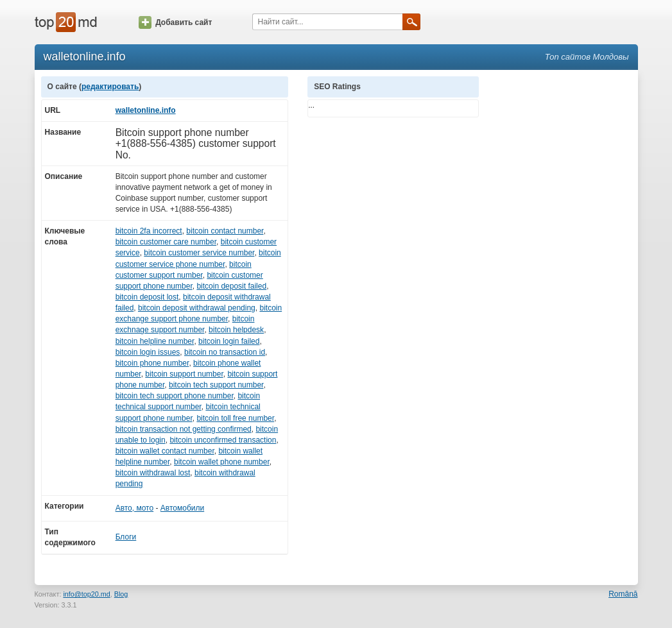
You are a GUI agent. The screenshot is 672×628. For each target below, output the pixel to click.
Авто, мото (135, 508)
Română (623, 594)
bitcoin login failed (229, 341)
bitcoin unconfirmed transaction (223, 440)
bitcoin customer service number (199, 253)
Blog (121, 594)
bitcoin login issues (148, 352)
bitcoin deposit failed (231, 286)
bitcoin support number (184, 374)
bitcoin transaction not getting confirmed (184, 429)
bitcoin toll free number (235, 418)
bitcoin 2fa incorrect (149, 231)
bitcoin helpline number (155, 341)
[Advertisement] (565, 269)
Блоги (126, 537)
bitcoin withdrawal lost (153, 473)
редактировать (110, 87)
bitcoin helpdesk (236, 330)
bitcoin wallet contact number (165, 451)
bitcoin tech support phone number (175, 396)
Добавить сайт (175, 22)
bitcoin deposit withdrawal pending (197, 308)
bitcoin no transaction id (225, 352)
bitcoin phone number (152, 363)
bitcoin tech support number (216, 385)
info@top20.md (86, 594)
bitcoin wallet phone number (222, 462)
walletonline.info (146, 110)
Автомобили (182, 508)
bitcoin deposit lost (147, 297)
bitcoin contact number (225, 231)
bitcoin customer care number (166, 242)
